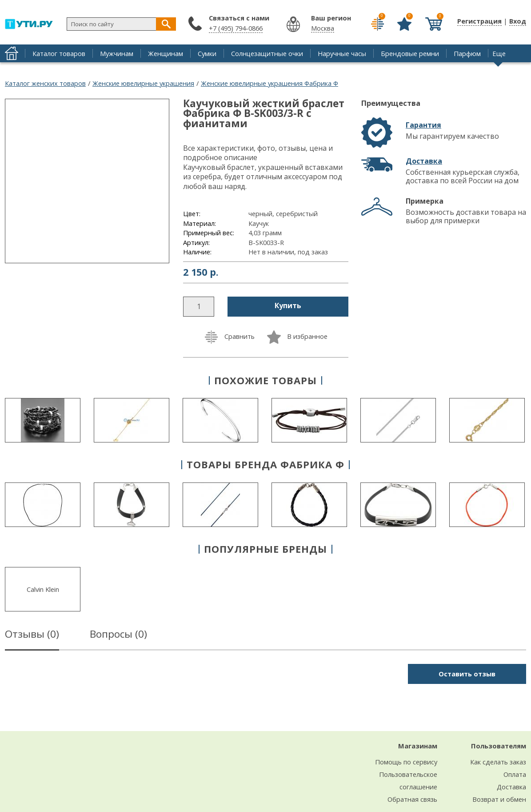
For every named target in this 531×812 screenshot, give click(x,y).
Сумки (207, 53)
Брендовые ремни (410, 53)
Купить (288, 306)
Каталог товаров (59, 53)
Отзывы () (32, 635)
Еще (499, 53)
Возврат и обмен (499, 799)
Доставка (424, 161)
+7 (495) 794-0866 (236, 28)
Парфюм (467, 53)
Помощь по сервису (406, 762)
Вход (518, 21)
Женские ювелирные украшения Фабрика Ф (269, 83)
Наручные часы (342, 53)
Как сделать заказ (498, 762)
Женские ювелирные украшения (143, 83)
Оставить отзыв (467, 674)
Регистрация (479, 21)
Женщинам (166, 53)
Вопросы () (118, 635)
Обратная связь (412, 799)
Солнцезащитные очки (267, 53)
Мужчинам (117, 53)
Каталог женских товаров (45, 83)
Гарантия (423, 125)
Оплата (515, 774)
